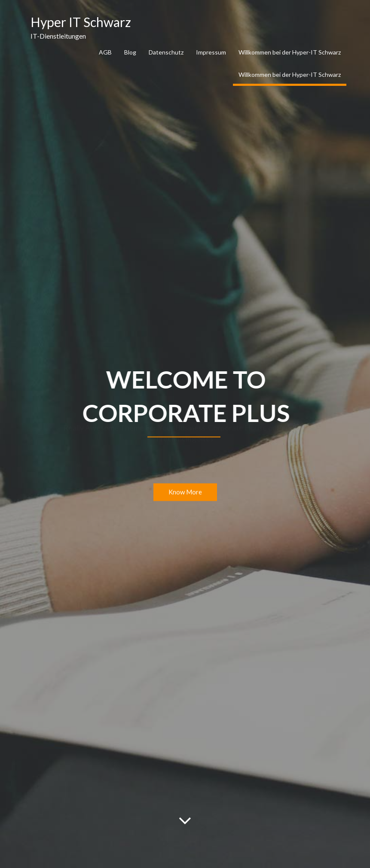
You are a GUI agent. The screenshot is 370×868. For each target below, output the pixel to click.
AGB (105, 52)
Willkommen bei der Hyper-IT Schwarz (290, 52)
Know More (185, 492)
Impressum (211, 52)
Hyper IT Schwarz (81, 22)
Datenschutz (166, 52)
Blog (130, 52)
